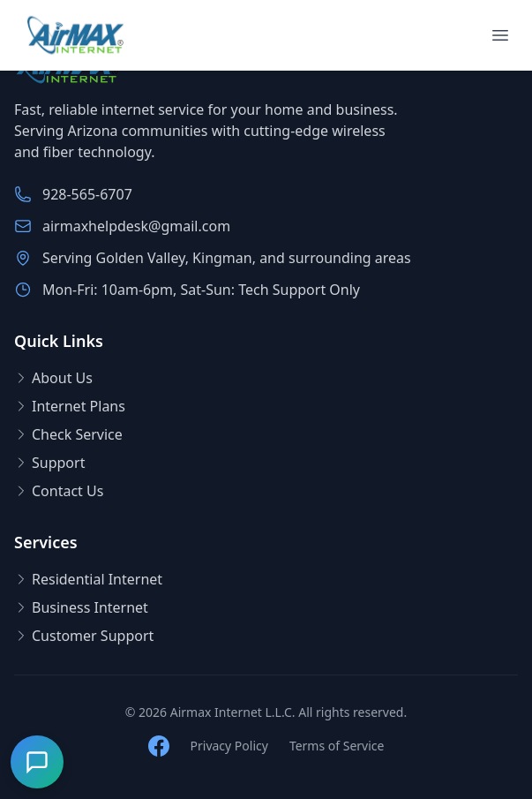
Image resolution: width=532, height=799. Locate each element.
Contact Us (59, 491)
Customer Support (84, 636)
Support (49, 463)
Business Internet (81, 607)
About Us (53, 378)
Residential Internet (88, 579)
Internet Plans (70, 406)
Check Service (68, 434)
